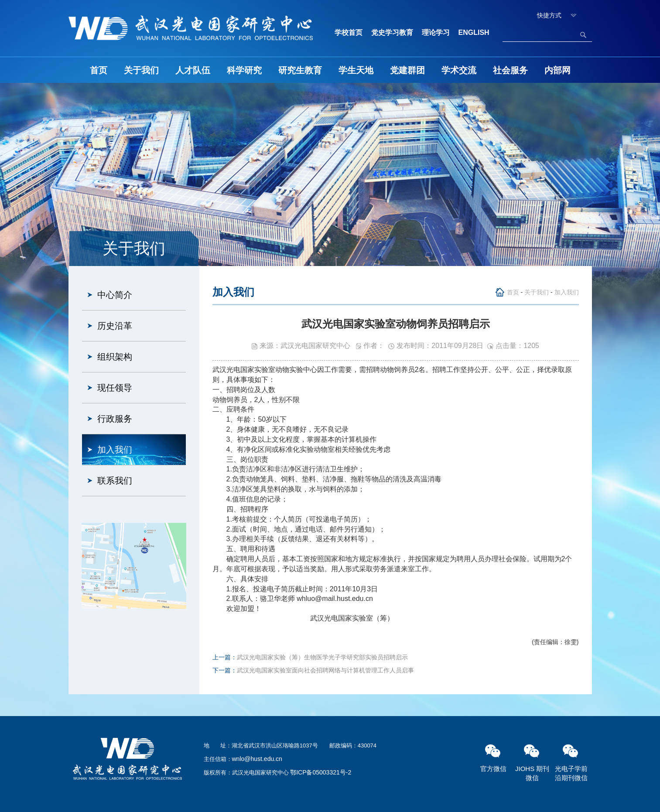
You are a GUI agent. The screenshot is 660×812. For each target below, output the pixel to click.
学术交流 (459, 70)
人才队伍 (193, 70)
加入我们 (115, 450)
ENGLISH (474, 32)
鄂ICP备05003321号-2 (321, 772)
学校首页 (349, 32)
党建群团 (407, 70)
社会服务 (510, 70)
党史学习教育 (392, 32)
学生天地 (356, 70)
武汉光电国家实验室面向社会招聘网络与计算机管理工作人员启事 (325, 670)
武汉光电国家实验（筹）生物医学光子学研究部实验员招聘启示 (322, 657)
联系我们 (115, 481)
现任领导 (115, 388)
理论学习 (436, 32)
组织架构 (115, 357)
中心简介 (115, 295)
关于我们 (141, 70)
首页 (99, 70)
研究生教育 (300, 70)
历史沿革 (115, 326)
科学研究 (244, 70)
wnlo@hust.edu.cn (257, 759)
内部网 (557, 70)
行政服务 (115, 419)
